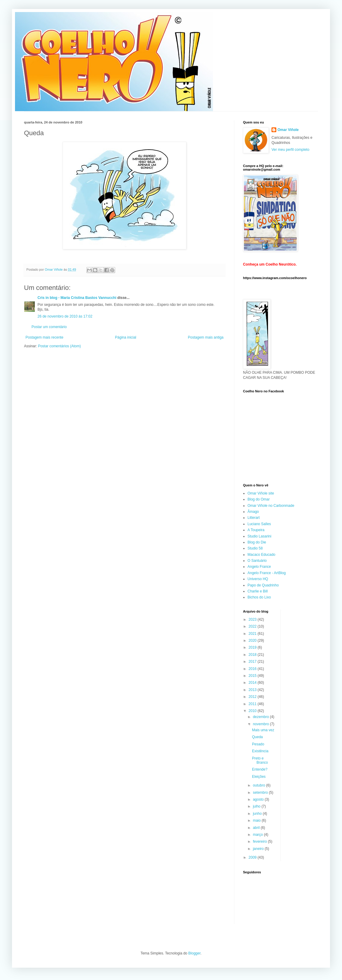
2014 (253, 683)
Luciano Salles (259, 524)
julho (257, 806)
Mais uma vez (263, 730)
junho (258, 814)
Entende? (260, 769)
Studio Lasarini (259, 536)
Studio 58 (255, 548)
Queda (257, 737)
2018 (253, 655)
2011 (253, 704)
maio (257, 820)
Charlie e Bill (258, 591)
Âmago (253, 512)
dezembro (261, 717)
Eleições (259, 777)
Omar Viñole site (261, 493)
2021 (253, 634)
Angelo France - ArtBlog (267, 573)
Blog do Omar (259, 499)
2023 (253, 619)
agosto (259, 799)
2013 (253, 690)
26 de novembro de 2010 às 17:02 (65, 316)
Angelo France (259, 567)
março (258, 835)
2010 (253, 711)
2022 (253, 626)
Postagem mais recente (44, 337)
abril (257, 828)
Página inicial (126, 337)
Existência (260, 751)
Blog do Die (257, 542)
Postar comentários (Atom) (60, 346)
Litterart (254, 518)
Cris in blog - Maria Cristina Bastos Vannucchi (77, 298)
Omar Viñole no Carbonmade (271, 506)
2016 (253, 669)
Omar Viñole (288, 130)
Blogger (195, 953)
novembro (261, 724)
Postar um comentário (49, 327)
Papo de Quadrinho (263, 585)
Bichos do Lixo (259, 597)
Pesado (258, 744)
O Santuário (257, 561)
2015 (253, 676)
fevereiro (260, 842)
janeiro (259, 849)
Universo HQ (258, 579)
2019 (253, 647)
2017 (253, 662)
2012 (253, 697)
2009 (253, 857)
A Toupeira (256, 530)
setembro (261, 793)
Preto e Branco (260, 760)
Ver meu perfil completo (290, 150)
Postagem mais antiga (206, 337)
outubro (259, 785)
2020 (253, 641)
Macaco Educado (261, 555)
